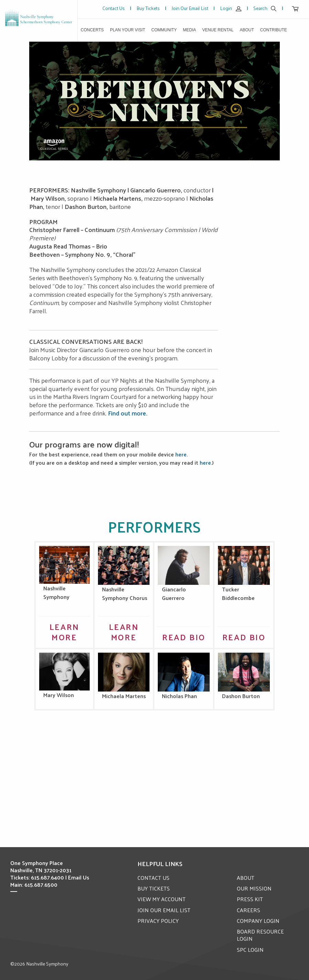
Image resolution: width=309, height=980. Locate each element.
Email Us (79, 877)
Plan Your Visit (128, 30)
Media (189, 30)
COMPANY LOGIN (258, 920)
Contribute (274, 30)
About (247, 30)
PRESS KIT (250, 899)
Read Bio (184, 636)
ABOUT (246, 877)
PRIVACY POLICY (158, 920)
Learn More (64, 631)
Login (231, 8)
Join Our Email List (190, 8)
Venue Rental (218, 30)
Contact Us (114, 8)
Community (164, 30)
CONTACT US (154, 877)
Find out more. (128, 413)
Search (265, 8)
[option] (155, 101)
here (181, 454)
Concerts (92, 30)
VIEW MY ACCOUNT (162, 899)
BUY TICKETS (154, 888)
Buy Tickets (148, 8)
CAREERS (249, 910)
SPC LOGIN (250, 949)
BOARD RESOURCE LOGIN (261, 935)
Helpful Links (160, 863)
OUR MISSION (254, 888)
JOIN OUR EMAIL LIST (164, 910)
